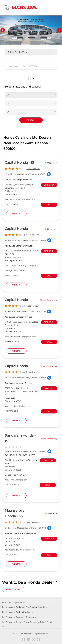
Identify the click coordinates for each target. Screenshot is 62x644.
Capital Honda (16, 229)
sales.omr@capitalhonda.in (18, 406)
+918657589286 (12, 485)
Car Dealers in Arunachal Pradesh (18, 617)
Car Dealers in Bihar (36, 622)
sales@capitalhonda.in (15, 270)
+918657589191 (12, 411)
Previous (3, 30)
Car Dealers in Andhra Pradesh (16, 612)
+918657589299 (12, 342)
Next (59, 30)
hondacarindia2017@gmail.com (20, 550)
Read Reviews (33, 169)
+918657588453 (12, 275)
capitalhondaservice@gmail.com (20, 337)
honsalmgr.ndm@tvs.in (16, 480)
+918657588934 (12, 555)
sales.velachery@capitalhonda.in (20, 199)
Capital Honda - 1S (19, 163)
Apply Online (13, 589)
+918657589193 (12, 204)
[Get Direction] (49, 174)
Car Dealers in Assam (12, 622)
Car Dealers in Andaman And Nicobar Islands (23, 607)
